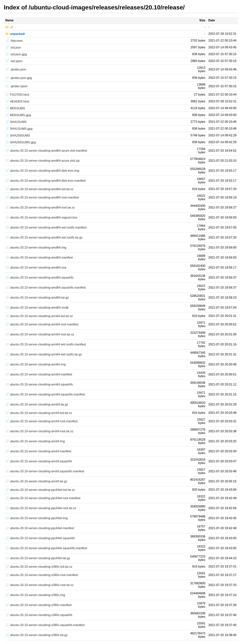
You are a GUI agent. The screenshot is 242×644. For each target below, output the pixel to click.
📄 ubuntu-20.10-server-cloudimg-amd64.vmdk (37, 308)
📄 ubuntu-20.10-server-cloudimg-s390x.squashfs (39, 615)
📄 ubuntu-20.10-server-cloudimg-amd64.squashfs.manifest (46, 288)
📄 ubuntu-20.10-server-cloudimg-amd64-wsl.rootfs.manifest (46, 227)
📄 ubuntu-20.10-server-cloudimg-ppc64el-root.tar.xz (41, 508)
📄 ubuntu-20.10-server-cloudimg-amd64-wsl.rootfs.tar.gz (44, 237)
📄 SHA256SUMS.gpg (21, 142)
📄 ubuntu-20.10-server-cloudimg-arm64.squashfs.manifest (45, 394)
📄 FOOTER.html (17, 95)
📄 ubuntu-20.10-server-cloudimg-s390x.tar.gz (36, 635)
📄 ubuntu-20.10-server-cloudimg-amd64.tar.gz (37, 298)
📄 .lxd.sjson (14, 61)
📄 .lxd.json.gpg (16, 54)
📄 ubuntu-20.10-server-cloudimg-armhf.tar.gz (36, 481)
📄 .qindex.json (16, 69)
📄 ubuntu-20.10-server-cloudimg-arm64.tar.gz (37, 404)
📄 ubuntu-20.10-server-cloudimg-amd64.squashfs (39, 278)
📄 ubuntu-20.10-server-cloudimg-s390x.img (35, 595)
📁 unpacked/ (15, 34)
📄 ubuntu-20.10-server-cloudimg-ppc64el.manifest (40, 528)
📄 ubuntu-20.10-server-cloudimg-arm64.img (35, 364)
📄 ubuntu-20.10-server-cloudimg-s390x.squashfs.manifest (45, 625)
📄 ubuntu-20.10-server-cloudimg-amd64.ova (36, 268)
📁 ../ (9, 27)
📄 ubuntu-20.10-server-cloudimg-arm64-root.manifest (42, 324)
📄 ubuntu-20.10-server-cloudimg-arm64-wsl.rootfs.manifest (46, 344)
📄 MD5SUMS (15, 108)
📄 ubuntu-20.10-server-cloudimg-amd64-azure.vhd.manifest (46, 151)
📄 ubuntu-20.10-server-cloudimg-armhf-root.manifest (41, 421)
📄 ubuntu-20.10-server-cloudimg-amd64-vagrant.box (41, 217)
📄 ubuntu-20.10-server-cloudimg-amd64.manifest (39, 258)
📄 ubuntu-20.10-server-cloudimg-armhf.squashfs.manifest (45, 471)
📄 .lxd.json (13, 47)
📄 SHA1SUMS (16, 122)
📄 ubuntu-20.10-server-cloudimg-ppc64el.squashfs (40, 538)
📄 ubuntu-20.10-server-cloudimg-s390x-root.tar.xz (40, 585)
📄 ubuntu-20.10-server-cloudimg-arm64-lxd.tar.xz (39, 316)
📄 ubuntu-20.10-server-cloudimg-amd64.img (36, 247)
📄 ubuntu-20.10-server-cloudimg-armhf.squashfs (39, 461)
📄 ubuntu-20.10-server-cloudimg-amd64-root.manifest (42, 197)
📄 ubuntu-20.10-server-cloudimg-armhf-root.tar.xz (39, 431)
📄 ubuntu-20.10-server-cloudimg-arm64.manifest (39, 374)
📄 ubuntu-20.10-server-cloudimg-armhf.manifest (38, 451)
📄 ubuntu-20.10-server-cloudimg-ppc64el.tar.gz (38, 558)
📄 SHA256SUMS (18, 136)
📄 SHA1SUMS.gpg (19, 129)
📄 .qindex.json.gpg (19, 78)
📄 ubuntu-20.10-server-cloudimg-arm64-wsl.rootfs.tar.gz (44, 354)
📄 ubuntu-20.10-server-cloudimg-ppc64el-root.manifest (43, 498)
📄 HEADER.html (17, 102)
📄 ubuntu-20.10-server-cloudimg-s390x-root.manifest (42, 575)
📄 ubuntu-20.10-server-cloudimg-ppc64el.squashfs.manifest (46, 548)
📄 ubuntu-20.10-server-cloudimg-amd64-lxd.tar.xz (39, 189)
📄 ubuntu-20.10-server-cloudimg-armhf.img (35, 441)
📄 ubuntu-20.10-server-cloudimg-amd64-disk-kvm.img (42, 171)
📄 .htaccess (14, 41)
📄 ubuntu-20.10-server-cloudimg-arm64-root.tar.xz (40, 334)
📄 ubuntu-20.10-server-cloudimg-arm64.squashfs (39, 384)
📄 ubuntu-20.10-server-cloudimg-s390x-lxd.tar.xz (39, 567)
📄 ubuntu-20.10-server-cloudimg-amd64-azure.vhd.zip (42, 161)
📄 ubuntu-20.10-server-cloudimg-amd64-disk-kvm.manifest (46, 181)
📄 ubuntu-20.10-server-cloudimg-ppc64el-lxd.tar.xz (40, 490)
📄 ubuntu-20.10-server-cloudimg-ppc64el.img (36, 518)
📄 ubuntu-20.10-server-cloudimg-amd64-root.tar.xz (40, 207)
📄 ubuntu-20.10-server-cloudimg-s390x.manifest (38, 605)
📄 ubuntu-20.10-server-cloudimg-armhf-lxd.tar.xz (39, 413)
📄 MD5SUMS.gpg (18, 115)
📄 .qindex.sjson (16, 86)
